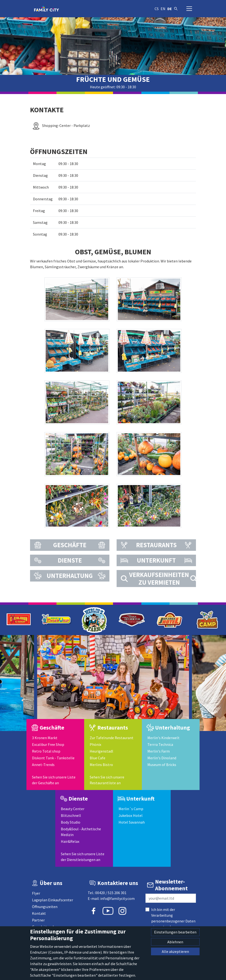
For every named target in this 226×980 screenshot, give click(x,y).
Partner (38, 920)
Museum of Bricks (162, 765)
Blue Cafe (97, 758)
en (163, 9)
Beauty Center (73, 809)
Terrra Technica (160, 744)
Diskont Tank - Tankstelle (53, 758)
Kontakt (39, 913)
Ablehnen (175, 942)
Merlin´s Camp (131, 809)
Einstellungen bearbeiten (175, 932)
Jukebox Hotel (131, 815)
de (170, 9)
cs (157, 9)
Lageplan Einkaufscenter (53, 900)
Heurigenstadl (101, 751)
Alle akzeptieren (175, 951)
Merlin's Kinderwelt (163, 738)
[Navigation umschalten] (189, 9)
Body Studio (71, 822)
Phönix (95, 744)
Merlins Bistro (101, 765)
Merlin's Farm (159, 751)
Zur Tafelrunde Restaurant (112, 738)
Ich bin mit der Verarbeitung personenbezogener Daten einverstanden (173, 918)
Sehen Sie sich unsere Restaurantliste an (107, 780)
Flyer (36, 893)
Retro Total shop (46, 751)
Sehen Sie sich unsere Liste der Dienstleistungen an (83, 857)
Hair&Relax (70, 841)
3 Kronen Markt (45, 738)
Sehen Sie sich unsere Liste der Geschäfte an (54, 780)
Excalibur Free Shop (48, 744)
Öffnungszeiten (45, 907)
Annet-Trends (43, 765)
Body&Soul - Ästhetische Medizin (81, 832)
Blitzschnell (71, 815)
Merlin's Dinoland (162, 758)
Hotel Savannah (132, 822)
